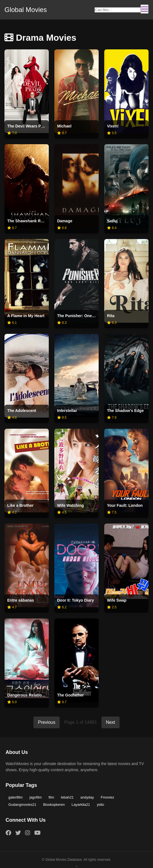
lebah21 (67, 797)
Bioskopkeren (54, 805)
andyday (87, 797)
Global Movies (26, 10)
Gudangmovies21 (22, 805)
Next (110, 722)
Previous (47, 722)
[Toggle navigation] (144, 9)
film (51, 797)
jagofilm (36, 797)
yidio (100, 805)
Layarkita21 (81, 805)
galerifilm (15, 797)
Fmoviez (107, 797)
